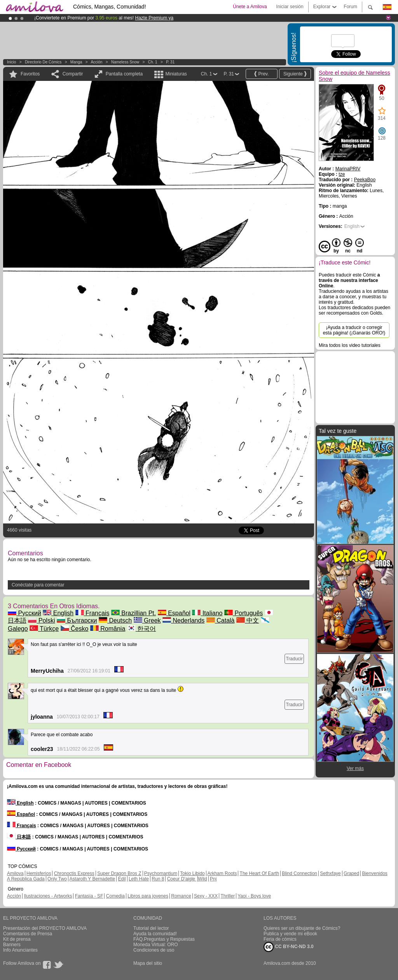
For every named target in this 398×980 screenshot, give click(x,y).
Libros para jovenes (148, 896)
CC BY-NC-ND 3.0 (289, 947)
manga (76, 62)
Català (221, 620)
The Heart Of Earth (259, 873)
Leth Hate (139, 879)
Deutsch (115, 620)
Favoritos (30, 74)
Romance (181, 896)
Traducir (294, 659)
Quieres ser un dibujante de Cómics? (302, 928)
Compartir (73, 74)
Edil (122, 879)
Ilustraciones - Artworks (48, 896)
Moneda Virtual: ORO (156, 945)
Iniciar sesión (290, 7)
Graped (351, 873)
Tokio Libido (192, 873)
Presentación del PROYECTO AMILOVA (45, 928)
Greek (147, 620)
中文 (248, 620)
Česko (75, 629)
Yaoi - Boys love (254, 896)
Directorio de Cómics (43, 62)
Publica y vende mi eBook (290, 934)
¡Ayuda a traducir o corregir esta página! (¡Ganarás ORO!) (354, 330)
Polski (41, 620)
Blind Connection (299, 873)
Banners (12, 945)
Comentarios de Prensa (28, 934)
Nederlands (183, 620)
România (108, 629)
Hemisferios (39, 873)
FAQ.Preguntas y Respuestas (164, 939)
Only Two (57, 879)
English (58, 613)
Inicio (11, 62)
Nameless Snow (125, 62)
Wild (202, 879)
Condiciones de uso (154, 950)
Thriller (228, 896)
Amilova (15, 873)
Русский (24, 613)
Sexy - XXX (206, 896)
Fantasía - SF (89, 896)
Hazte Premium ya (154, 18)
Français (93, 613)
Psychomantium (161, 873)
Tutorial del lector (151, 928)
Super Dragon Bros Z (119, 873)
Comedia (115, 896)
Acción (96, 62)
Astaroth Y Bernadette (93, 879)
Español (174, 613)
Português (244, 613)
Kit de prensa (17, 939)
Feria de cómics (280, 939)
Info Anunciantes (20, 950)
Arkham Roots (222, 873)
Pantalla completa (124, 74)
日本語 (19, 837)
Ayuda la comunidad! (155, 934)
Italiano (207, 613)
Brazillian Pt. (134, 613)
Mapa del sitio (148, 963)
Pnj (213, 879)
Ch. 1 (153, 62)
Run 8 (158, 879)
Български (77, 620)
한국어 (141, 629)
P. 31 (170, 62)
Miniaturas (176, 74)
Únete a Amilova (250, 7)
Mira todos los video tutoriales (350, 345)
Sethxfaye (330, 873)
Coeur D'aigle (182, 879)
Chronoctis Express (74, 873)
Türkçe (44, 629)
